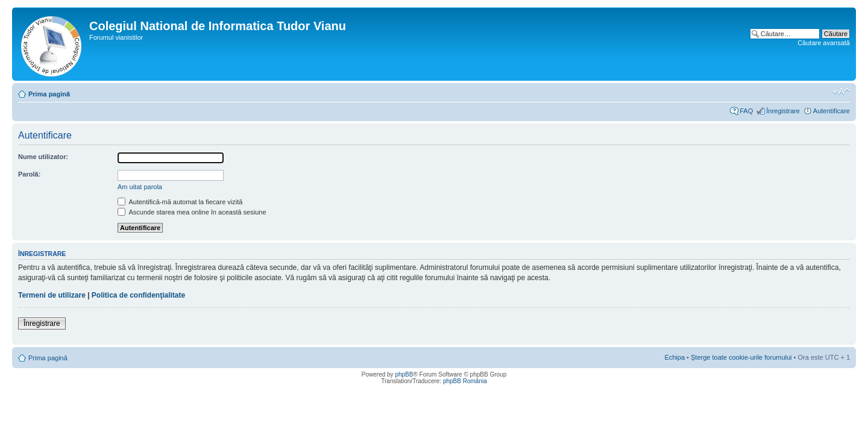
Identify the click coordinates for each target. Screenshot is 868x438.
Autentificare (832, 111)
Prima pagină (49, 94)
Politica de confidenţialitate (138, 295)
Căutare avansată (824, 43)
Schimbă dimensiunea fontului (841, 92)
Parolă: (29, 174)
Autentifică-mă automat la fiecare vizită (180, 202)
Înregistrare (783, 111)
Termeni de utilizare (52, 295)
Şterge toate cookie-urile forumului (741, 357)
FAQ (746, 111)
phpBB (404, 374)
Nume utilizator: (43, 157)
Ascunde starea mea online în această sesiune (192, 212)
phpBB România (465, 381)
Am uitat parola (140, 187)
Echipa (675, 357)
